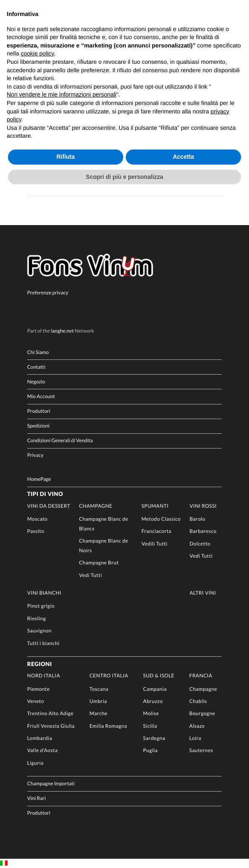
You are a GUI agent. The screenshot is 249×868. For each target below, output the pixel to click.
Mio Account (41, 396)
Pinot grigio (41, 606)
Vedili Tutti (154, 544)
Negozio (36, 382)
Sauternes (201, 751)
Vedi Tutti (90, 575)
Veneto (36, 701)
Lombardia (40, 738)
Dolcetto (200, 544)
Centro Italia (109, 675)
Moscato (38, 519)
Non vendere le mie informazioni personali (61, 94)
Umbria (98, 701)
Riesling (37, 618)
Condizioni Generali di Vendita (60, 441)
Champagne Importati (51, 783)
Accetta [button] (183, 157)
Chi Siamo (38, 352)
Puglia (150, 751)
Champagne (95, 506)
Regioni (40, 664)
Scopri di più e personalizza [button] (124, 177)
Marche (98, 713)
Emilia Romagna (108, 726)
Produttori (39, 411)
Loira (196, 738)
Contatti (36, 367)
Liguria (35, 763)
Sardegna (154, 738)
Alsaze (197, 726)
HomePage (39, 479)
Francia (201, 675)
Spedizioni (38, 426)
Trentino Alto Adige (50, 713)
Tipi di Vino (45, 494)
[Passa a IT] (4, 863)
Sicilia (150, 726)
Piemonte (39, 689)
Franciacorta (156, 531)
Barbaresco (203, 531)
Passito (36, 531)
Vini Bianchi (44, 593)
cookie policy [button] (37, 53)
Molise (151, 713)
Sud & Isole (159, 675)
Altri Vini (203, 593)
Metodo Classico (161, 519)
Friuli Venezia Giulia (51, 726)
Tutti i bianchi (43, 643)
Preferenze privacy (48, 292)
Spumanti (155, 506)
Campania (155, 689)
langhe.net (62, 331)
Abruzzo (153, 701)
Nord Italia (44, 675)
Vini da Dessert (49, 506)
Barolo (197, 519)
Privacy (35, 455)
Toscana (99, 689)
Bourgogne (202, 713)
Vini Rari (37, 798)
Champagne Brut (99, 562)
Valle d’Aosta (43, 751)
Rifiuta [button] (66, 157)
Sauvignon (39, 631)
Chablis (198, 701)
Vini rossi (203, 506)
